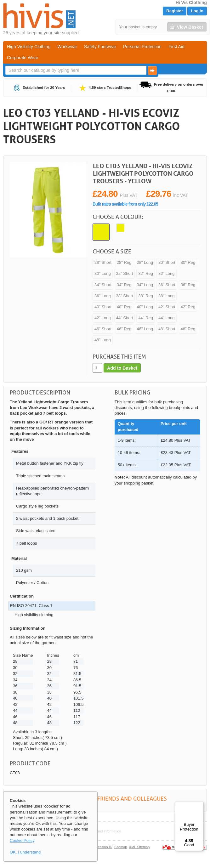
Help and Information (105, 831)
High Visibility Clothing (29, 47)
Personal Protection (142, 47)
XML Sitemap (139, 847)
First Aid (176, 47)
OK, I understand (25, 852)
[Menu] (200, 805)
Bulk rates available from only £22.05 (125, 204)
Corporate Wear (23, 58)
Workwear (67, 47)
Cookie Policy (22, 840)
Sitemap (121, 847)
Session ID (104, 847)
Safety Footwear (100, 47)
